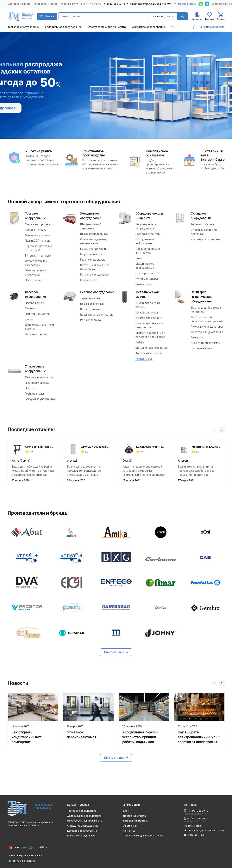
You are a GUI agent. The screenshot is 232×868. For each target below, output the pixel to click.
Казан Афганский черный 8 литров (151, 447)
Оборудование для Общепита (85, 821)
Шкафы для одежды (149, 318)
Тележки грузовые (203, 224)
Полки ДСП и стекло (38, 241)
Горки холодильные (93, 260)
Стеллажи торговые (38, 224)
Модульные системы (38, 235)
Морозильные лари (93, 254)
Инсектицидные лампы (206, 343)
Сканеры (31, 308)
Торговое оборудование (23, 27)
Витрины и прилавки (38, 256)
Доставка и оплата (19, 4)
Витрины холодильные (95, 275)
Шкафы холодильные (94, 234)
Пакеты (30, 388)
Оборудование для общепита (107, 27)
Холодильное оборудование (63, 27)
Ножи (139, 258)
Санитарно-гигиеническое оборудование (202, 297)
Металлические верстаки (152, 348)
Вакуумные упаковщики (40, 399)
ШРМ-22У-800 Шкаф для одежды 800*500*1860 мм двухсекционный (95, 447)
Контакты (96, 4)
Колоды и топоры (147, 279)
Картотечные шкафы (149, 353)
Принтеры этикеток (37, 314)
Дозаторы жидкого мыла (207, 332)
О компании (130, 826)
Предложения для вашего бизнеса (144, 836)
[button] (214, 430)
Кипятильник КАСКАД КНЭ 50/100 (206, 447)
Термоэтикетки (90, 298)
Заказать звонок (222, 4)
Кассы (29, 319)
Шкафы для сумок (147, 313)
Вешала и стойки (36, 230)
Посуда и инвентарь (148, 234)
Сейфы (140, 342)
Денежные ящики (37, 334)
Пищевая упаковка (37, 383)
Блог (84, 4)
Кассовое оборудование (82, 831)
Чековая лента (34, 303)
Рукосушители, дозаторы (207, 327)
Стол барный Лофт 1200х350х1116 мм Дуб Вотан (40, 447)
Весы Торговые (90, 309)
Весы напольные (91, 320)
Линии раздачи (145, 273)
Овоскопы (197, 337)
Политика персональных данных (25, 856)
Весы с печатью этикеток (96, 315)
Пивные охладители (93, 249)
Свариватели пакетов (39, 377)
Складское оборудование (148, 27)
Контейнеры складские (206, 239)
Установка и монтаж (46, 4)
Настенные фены (202, 348)
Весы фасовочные (92, 304)
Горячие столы (34, 394)
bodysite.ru (30, 861)
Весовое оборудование (97, 292)
